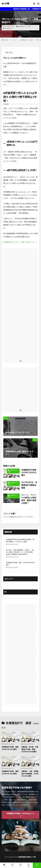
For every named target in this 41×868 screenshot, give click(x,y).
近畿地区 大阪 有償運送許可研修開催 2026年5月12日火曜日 (30, 774)
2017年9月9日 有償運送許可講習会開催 (29, 485)
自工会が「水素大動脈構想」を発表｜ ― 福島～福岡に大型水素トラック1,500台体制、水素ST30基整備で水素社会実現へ (20, 552)
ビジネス (14, 40)
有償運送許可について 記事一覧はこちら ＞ (20, 242)
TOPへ (37, 865)
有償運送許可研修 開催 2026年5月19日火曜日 (11, 772)
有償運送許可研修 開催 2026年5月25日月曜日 (20, 564)
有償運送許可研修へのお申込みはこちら (20, 815)
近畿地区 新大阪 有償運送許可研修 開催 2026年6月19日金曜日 (30, 749)
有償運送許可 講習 (24, 26)
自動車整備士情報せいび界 (27, 857)
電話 (29, 865)
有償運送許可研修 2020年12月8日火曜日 (30, 473)
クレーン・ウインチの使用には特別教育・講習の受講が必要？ (29, 499)
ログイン (22, 517)
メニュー (20, 865)
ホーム (4, 865)
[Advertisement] (20, 304)
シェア (12, 865)
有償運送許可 (9, 29)
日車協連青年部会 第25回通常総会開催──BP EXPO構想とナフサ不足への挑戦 (20, 540)
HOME (6, 40)
